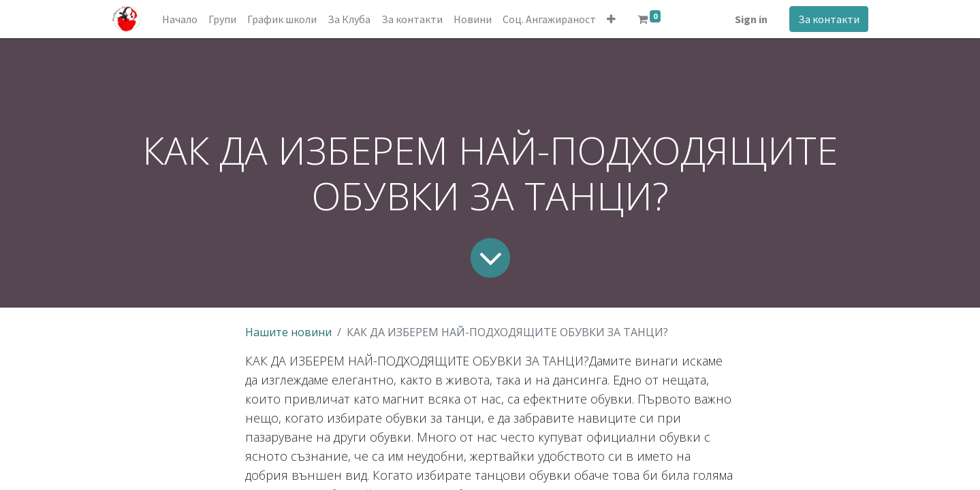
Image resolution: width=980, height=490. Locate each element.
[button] (611, 19)
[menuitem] (180, 19)
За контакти (829, 19)
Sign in (751, 19)
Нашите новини (288, 332)
